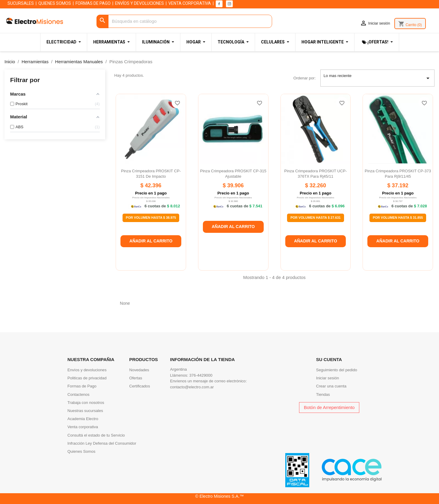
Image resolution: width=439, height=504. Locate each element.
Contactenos (79, 394)
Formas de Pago (82, 386)
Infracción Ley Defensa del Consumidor (102, 443)
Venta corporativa (83, 427)
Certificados (139, 386)
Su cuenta (329, 359)
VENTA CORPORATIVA (190, 3)
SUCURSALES (21, 3)
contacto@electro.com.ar (192, 387)
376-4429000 (201, 375)
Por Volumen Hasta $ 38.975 (151, 218)
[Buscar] (184, 21)
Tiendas (323, 394)
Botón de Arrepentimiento (329, 407)
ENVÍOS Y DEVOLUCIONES (139, 3)
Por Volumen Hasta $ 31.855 (398, 218)
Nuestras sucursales (85, 411)
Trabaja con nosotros (86, 403)
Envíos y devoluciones (87, 370)
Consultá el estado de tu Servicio (96, 435)
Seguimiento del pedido (337, 370)
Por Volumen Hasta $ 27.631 (316, 218)
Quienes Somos (81, 451)
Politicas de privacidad (87, 378)
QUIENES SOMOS (55, 3)
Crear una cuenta (331, 386)
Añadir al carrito (151, 241)
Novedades (139, 370)
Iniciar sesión (328, 378)
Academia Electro (83, 419)
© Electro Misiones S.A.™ (220, 496)
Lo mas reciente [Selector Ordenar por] (378, 78)
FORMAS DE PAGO (93, 3)
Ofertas (136, 378)
